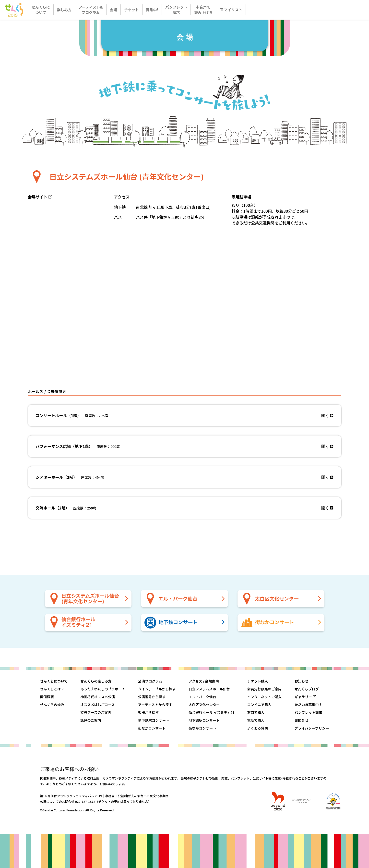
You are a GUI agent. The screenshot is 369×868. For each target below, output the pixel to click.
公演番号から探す (152, 697)
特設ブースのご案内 (96, 712)
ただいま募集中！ (308, 705)
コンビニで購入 (259, 705)
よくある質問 (258, 728)
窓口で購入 (256, 712)
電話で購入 (256, 720)
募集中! (152, 10)
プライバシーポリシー (312, 728)
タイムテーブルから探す (157, 689)
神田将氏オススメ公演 (98, 697)
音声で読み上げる (203, 10)
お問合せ (301, 720)
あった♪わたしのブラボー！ (103, 689)
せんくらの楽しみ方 (96, 681)
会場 (114, 10)
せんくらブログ (307, 689)
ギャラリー (305, 697)
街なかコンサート (152, 728)
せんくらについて (41, 10)
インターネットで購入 (265, 697)
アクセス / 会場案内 (204, 681)
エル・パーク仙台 (202, 697)
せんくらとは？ (52, 689)
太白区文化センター (204, 705)
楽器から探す (148, 712)
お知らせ (301, 681)
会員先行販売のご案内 (265, 689)
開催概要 (47, 697)
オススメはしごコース (97, 705)
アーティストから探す (155, 705)
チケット (131, 10)
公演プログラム (150, 681)
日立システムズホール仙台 (209, 689)
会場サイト (38, 197)
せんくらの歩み (52, 705)
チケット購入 (258, 681)
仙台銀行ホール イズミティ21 (211, 712)
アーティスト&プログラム (91, 10)
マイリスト (231, 10)
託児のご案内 (91, 720)
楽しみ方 (64, 10)
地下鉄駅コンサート (154, 720)
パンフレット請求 (176, 10)
